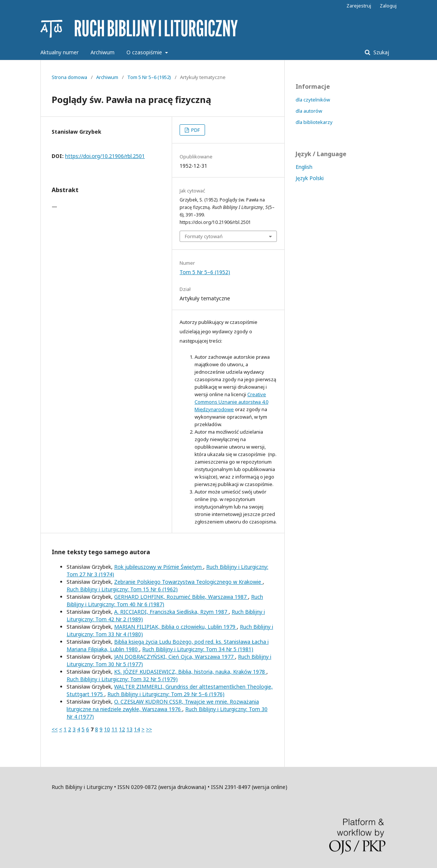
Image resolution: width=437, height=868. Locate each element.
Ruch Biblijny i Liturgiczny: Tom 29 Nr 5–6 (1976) (166, 694)
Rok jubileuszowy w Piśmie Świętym (159, 567)
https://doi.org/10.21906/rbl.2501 (105, 156)
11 (114, 729)
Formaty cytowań (204, 236)
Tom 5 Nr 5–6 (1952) (149, 77)
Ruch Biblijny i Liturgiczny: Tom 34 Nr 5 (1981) (198, 649)
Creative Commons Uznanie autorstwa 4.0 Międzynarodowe (231, 402)
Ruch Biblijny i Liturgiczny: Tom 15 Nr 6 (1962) (122, 589)
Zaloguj (388, 6)
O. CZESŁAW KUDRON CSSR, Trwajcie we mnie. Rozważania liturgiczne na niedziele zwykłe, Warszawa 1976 (163, 705)
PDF (195, 130)
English (304, 167)
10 (107, 729)
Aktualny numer (59, 52)
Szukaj (381, 52)
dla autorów (309, 111)
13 (129, 729)
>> (149, 729)
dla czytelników (313, 100)
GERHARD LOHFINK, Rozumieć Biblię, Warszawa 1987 (181, 597)
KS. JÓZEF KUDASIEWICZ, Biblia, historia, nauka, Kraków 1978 (190, 672)
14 (137, 729)
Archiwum (103, 52)
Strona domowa (69, 77)
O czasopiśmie (145, 52)
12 (122, 729)
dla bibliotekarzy (314, 122)
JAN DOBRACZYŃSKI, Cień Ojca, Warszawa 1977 (175, 657)
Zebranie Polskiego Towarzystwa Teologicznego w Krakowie (188, 582)
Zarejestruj (359, 6)
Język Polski (310, 178)
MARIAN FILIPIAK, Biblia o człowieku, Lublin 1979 (175, 627)
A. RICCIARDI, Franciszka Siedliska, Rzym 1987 (171, 612)
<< (55, 729)
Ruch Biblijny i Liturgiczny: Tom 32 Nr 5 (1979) (122, 679)
